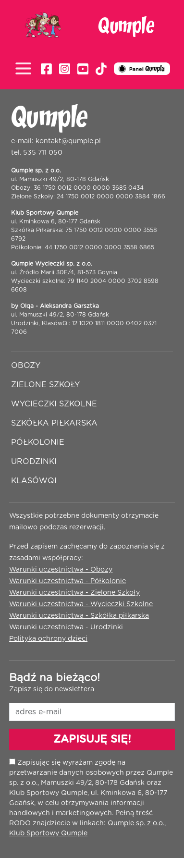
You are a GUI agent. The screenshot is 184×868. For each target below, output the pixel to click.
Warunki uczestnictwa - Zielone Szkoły (74, 593)
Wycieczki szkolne (54, 404)
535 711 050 (43, 153)
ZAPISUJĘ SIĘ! (92, 739)
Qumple (126, 26)
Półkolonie (38, 442)
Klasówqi (34, 481)
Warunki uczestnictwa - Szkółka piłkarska (79, 616)
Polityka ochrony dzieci (48, 639)
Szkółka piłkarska (54, 423)
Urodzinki (34, 462)
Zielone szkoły (45, 385)
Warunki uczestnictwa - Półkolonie (67, 581)
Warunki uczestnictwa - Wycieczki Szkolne (81, 604)
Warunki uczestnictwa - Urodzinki (66, 627)
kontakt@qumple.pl (68, 141)
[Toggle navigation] (26, 69)
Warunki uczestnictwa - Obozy (61, 570)
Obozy (26, 366)
